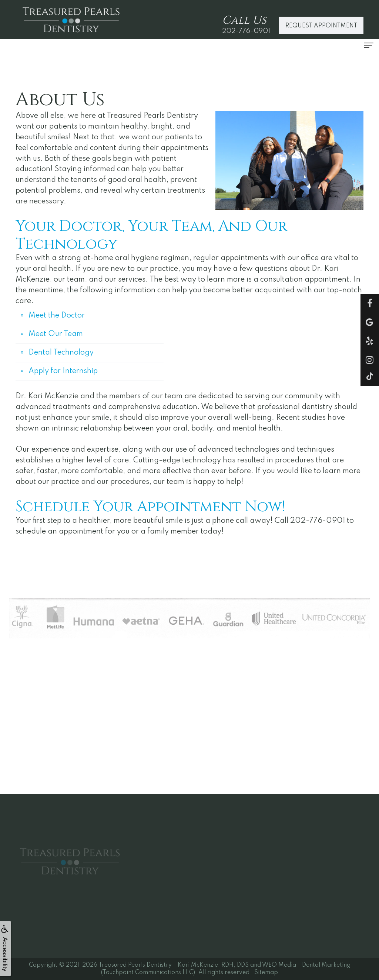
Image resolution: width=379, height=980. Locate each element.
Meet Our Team (56, 334)
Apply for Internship (63, 371)
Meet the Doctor (57, 316)
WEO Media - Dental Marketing (306, 965)
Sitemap (266, 973)
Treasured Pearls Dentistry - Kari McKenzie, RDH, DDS (174, 965)
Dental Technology (61, 353)
